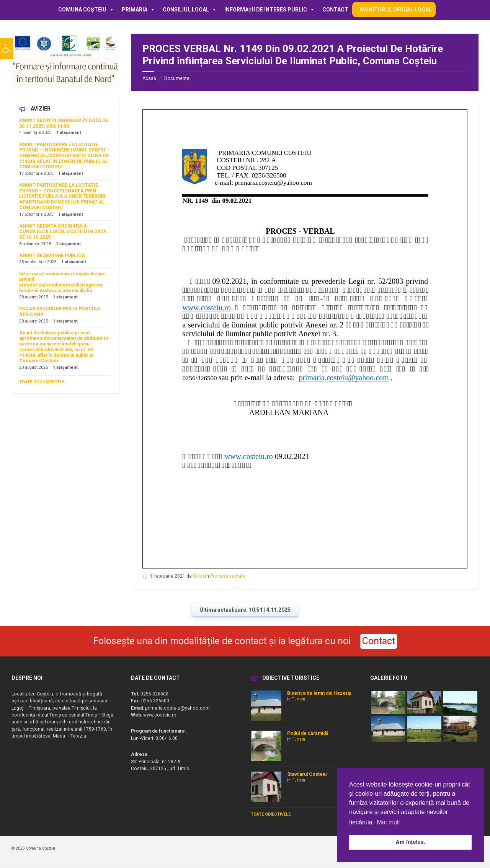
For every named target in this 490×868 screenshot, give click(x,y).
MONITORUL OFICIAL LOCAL (396, 10)
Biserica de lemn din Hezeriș (319, 693)
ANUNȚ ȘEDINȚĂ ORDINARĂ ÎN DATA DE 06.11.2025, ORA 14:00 (64, 123)
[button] (7, 49)
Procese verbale (228, 576)
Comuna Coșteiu (86, 10)
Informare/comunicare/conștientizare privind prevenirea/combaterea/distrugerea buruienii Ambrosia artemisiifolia (62, 282)
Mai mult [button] (389, 822)
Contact (335, 10)
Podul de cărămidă (308, 733)
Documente (177, 78)
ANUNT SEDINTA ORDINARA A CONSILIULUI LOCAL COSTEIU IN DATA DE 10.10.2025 (63, 232)
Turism (298, 699)
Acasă (149, 78)
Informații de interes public (269, 10)
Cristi (198, 576)
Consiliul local (190, 10)
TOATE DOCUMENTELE (42, 382)
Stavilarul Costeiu (307, 774)
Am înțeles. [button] (411, 842)
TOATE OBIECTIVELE (271, 814)
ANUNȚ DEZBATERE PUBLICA (52, 256)
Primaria (138, 10)
